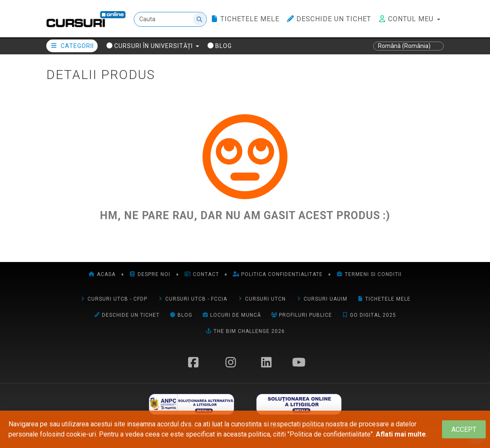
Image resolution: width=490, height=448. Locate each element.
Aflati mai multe (401, 434)
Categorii (72, 46)
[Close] (464, 430)
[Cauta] (170, 19)
